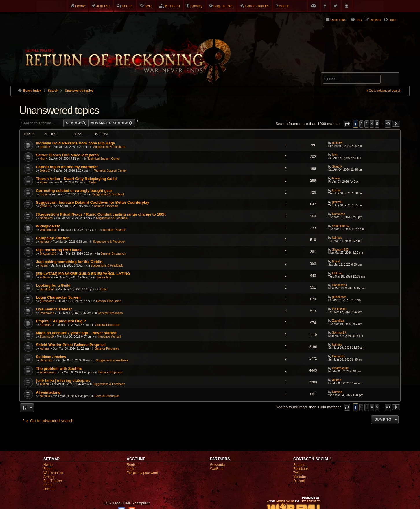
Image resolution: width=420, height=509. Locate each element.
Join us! (49, 489)
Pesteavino (47, 313)
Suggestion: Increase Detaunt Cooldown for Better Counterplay (92, 202)
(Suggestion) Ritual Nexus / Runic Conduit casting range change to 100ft (101, 214)
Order (93, 182)
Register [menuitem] (375, 20)
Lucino (44, 194)
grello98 (45, 147)
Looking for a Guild (53, 285)
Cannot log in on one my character (67, 167)
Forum (127, 6)
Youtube (300, 477)
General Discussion (113, 254)
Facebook (301, 469)
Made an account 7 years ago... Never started (76, 333)
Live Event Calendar (54, 309)
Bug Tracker (224, 6)
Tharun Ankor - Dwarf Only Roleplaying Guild (76, 179)
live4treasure (48, 372)
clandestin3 (47, 289)
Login (131, 469)
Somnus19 (47, 337)
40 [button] (388, 124)
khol (43, 159)
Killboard (173, 6)
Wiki (149, 6)
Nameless (46, 218)
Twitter (298, 473)
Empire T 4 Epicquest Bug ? (61, 321)
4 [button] (372, 124)
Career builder (257, 6)
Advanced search (341, 70)
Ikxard (44, 265)
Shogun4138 (48, 254)
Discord (299, 481)
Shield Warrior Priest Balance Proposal (71, 345)
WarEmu (217, 469)
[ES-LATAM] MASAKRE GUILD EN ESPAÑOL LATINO (83, 274)
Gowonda (217, 465)
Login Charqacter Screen (58, 297)
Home (80, 6)
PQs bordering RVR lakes (59, 250)
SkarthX (45, 171)
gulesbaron (47, 301)
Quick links (338, 20)
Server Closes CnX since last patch (67, 155)
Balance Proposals (106, 206)
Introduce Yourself (114, 230)
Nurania (45, 396)
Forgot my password (142, 473)
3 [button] (367, 124)
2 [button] (361, 124)
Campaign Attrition (53, 238)
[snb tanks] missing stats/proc (63, 380)
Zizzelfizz (46, 325)
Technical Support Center (104, 159)
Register (133, 465)
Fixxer (44, 182)
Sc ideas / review (51, 357)
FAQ (359, 20)
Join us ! (103, 6)
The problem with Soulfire (59, 369)
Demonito (46, 360)
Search (392, 80)
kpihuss (45, 242)
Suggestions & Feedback (109, 147)
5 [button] (377, 124)
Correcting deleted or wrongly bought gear (74, 191)
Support (299, 465)
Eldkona (45, 277)
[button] (347, 124)
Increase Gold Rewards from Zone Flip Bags (75, 143)
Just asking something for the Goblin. (70, 262)
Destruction (104, 277)
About (284, 6)
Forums (49, 469)
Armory (196, 6)
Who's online (53, 473)
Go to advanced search (385, 91)
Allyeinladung (48, 392)
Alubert (45, 384)
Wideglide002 (48, 226)
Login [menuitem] (392, 20)
